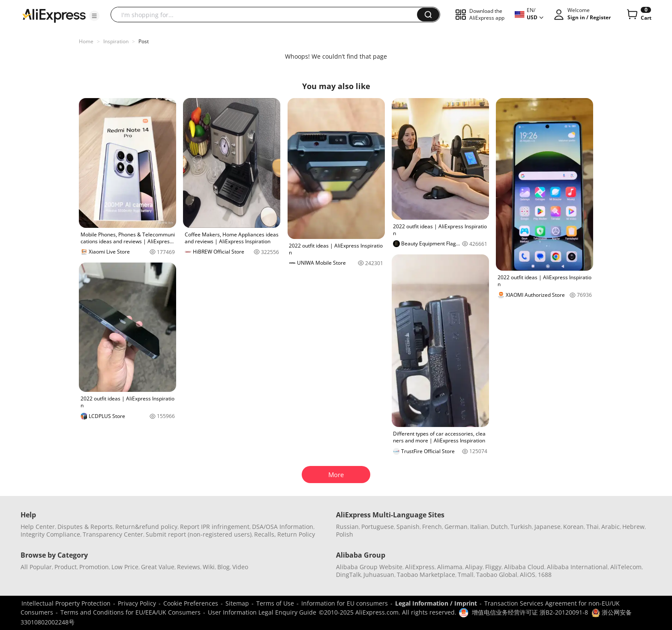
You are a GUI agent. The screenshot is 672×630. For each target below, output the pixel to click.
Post (144, 41)
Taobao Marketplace (426, 575)
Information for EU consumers (345, 603)
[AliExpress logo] (54, 15)
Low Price (125, 567)
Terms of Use (275, 603)
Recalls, (265, 534)
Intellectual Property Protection (66, 603)
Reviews (189, 567)
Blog (223, 567)
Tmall (466, 575)
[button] (94, 16)
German (456, 527)
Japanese (547, 527)
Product (66, 567)
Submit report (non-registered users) (199, 534)
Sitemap (237, 603)
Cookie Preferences (191, 603)
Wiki (209, 567)
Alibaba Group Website (369, 567)
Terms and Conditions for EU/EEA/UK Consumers (130, 612)
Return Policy (296, 534)
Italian (479, 527)
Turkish (521, 527)
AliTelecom (626, 567)
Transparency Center (113, 534)
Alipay (474, 567)
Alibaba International (577, 567)
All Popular (36, 567)
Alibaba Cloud (524, 567)
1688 (545, 575)
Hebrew (633, 527)
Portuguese (378, 527)
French (432, 527)
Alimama (450, 567)
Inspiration (116, 41)
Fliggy (493, 567)
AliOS (528, 575)
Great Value (158, 567)
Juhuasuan (379, 575)
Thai (592, 527)
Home (86, 41)
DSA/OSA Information (283, 527)
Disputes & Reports (85, 527)
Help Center (38, 527)
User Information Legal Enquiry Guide (262, 612)
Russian (347, 527)
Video (240, 567)
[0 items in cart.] (638, 15)
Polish (345, 534)
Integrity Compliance (50, 534)
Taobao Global (497, 575)
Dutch (499, 527)
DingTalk (348, 575)
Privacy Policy (137, 603)
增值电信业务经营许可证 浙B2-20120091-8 (530, 612)
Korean (573, 527)
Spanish (408, 527)
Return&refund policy (146, 527)
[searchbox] (267, 15)
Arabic (610, 527)
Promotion (94, 567)
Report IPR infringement (215, 527)
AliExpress (420, 567)
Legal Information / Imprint (436, 603)
